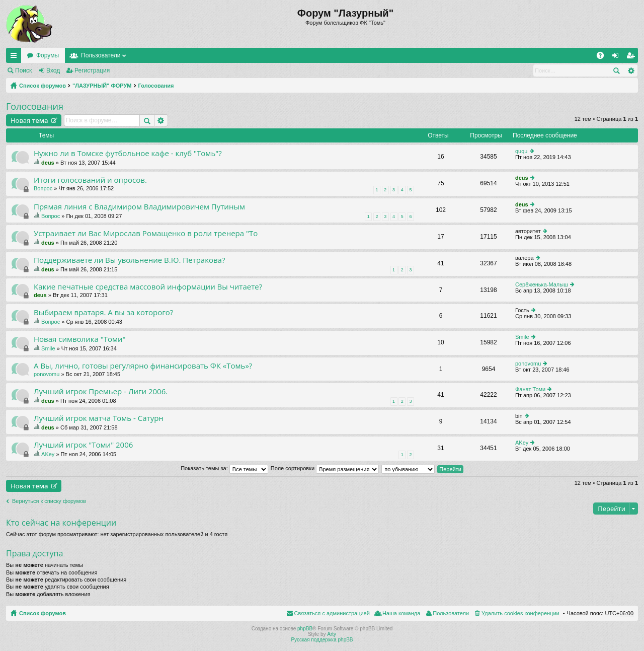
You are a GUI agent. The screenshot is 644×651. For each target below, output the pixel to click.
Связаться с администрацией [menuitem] (332, 613)
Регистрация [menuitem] (632, 57)
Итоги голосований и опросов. (90, 180)
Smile (48, 348)
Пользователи (101, 55)
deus (48, 163)
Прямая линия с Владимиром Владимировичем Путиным (139, 207)
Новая (29, 120)
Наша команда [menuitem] (401, 613)
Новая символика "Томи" (79, 339)
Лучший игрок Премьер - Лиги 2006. (101, 391)
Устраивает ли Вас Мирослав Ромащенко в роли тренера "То (146, 233)
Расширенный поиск (631, 70)
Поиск (23, 70)
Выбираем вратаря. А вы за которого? (103, 312)
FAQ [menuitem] (603, 57)
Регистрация (92, 70)
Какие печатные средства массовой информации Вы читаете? (148, 287)
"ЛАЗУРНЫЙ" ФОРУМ (102, 86)
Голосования (156, 86)
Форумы (48, 55)
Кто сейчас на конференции (61, 523)
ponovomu (47, 374)
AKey (48, 454)
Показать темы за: (224, 468)
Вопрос (43, 188)
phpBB (305, 629)
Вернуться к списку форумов (49, 501)
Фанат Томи (530, 389)
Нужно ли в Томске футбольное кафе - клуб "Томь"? (128, 153)
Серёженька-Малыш (542, 284)
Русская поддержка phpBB (322, 640)
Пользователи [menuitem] (451, 613)
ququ (521, 151)
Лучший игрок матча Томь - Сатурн (99, 418)
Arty (332, 634)
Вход (53, 70)
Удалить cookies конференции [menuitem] (520, 613)
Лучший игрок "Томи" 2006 (83, 445)
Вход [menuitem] (618, 57)
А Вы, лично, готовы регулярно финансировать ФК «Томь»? (143, 366)
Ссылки (16, 57)
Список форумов (43, 86)
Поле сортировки (325, 468)
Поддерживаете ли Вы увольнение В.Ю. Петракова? (129, 260)
